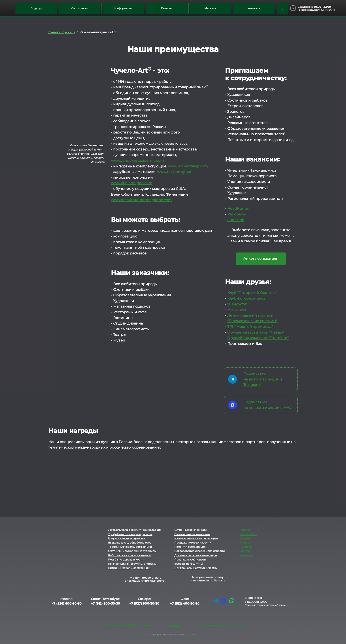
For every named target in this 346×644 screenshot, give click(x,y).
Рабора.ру (237, 214)
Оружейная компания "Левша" (256, 332)
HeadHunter (238, 209)
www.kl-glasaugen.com (132, 183)
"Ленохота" (237, 304)
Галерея (246, 547)
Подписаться (256, 374)
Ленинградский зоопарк (250, 315)
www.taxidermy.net (174, 172)
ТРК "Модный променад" (250, 327)
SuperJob (236, 220)
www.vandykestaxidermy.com (137, 161)
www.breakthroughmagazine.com (141, 200)
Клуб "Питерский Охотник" (252, 293)
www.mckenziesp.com (188, 166)
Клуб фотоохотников (246, 298)
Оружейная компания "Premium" (258, 338)
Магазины (237, 310)
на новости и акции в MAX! (268, 408)
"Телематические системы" (252, 321)
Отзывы (245, 538)
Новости (246, 543)
